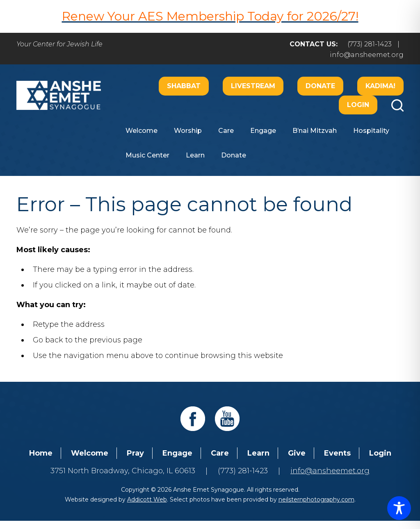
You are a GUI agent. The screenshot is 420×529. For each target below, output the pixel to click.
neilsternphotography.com (316, 499)
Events (337, 453)
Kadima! (380, 86)
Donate (320, 86)
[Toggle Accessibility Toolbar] (399, 508)
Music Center (147, 155)
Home (41, 453)
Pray (135, 453)
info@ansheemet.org (367, 55)
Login (358, 105)
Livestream (253, 86)
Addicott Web (147, 499)
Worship (188, 131)
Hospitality (371, 131)
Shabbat (184, 86)
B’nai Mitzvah (315, 131)
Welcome (142, 131)
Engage (263, 131)
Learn (195, 155)
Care (226, 131)
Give (297, 453)
